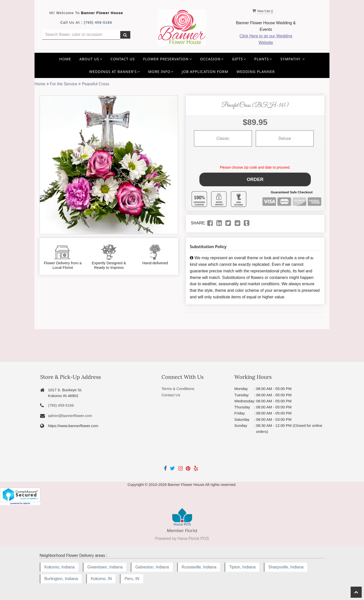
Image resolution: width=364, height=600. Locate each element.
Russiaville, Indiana (199, 565)
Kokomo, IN (101, 577)
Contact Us (123, 59)
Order (255, 178)
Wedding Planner (256, 72)
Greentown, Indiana (105, 565)
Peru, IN (132, 577)
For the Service (64, 84)
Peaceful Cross (96, 84)
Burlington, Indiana (61, 577)
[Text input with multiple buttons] (81, 35)
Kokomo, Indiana (59, 565)
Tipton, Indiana (242, 565)
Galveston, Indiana (152, 565)
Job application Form (205, 72)
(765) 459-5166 (98, 22)
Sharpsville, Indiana (286, 565)
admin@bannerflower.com (70, 414)
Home (65, 59)
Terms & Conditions (178, 387)
